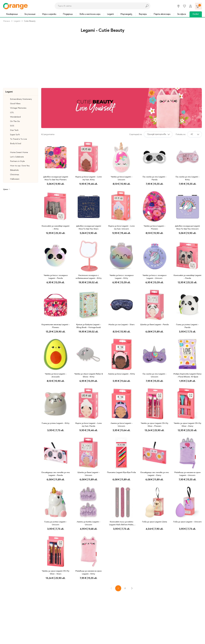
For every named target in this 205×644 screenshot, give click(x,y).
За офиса (182, 14)
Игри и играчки (49, 14)
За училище (30, 14)
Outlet (196, 14)
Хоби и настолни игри (90, 14)
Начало (7, 21)
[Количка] (198, 6)
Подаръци (68, 14)
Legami (110, 14)
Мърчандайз (126, 14)
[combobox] (98, 6)
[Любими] (184, 6)
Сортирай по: (136, 134)
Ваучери (143, 14)
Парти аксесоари (162, 14)
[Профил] (190, 6)
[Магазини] (178, 6)
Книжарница (12, 14)
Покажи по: (181, 134)
